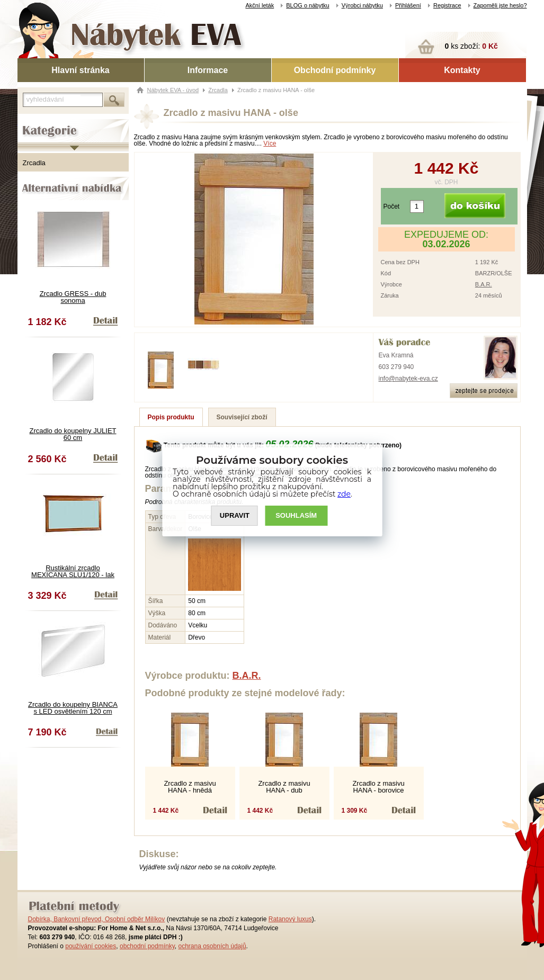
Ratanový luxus (290, 919)
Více (270, 143)
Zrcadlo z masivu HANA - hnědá (190, 787)
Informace (208, 70)
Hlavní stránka (80, 70)
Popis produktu (171, 417)
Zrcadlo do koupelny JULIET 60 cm (73, 434)
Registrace (447, 5)
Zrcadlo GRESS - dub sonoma (73, 297)
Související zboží (242, 417)
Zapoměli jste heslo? (500, 5)
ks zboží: (471, 46)
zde (344, 494)
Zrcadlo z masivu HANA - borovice (378, 787)
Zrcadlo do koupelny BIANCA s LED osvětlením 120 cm (73, 708)
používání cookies (91, 946)
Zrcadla (34, 163)
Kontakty (462, 70)
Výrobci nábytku (362, 5)
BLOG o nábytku (307, 5)
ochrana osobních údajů (212, 946)
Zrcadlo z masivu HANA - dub (284, 787)
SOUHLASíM (296, 515)
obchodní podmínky (147, 946)
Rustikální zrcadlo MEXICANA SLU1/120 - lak (73, 571)
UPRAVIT (235, 515)
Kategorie (32, 122)
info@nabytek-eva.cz (408, 379)
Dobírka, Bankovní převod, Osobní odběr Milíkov (97, 919)
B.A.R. (484, 284)
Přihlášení (408, 5)
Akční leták (260, 5)
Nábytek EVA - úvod (173, 90)
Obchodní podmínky (335, 70)
